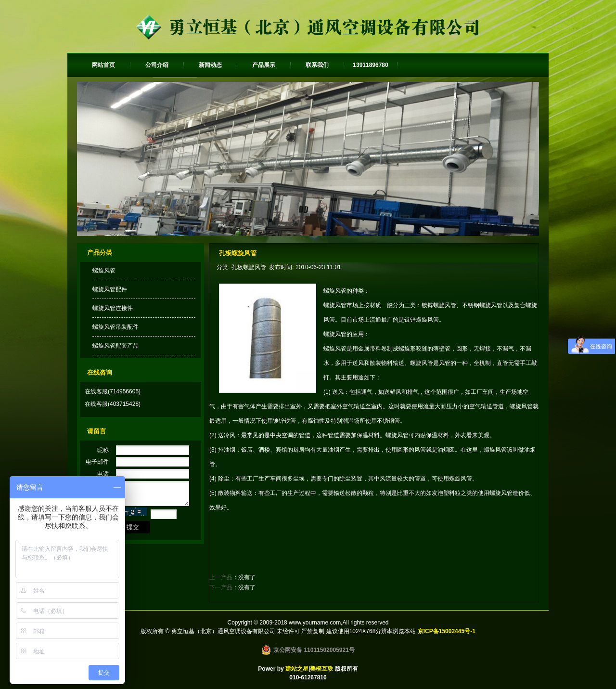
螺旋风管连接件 (113, 308)
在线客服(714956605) (113, 391)
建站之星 (297, 669)
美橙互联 (321, 669)
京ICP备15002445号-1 (447, 631)
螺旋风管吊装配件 (115, 327)
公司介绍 (157, 65)
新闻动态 (210, 65)
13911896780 (370, 65)
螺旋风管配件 (110, 289)
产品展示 (264, 65)
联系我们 (317, 65)
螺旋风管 (104, 271)
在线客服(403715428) (113, 404)
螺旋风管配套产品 (115, 346)
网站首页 (103, 65)
